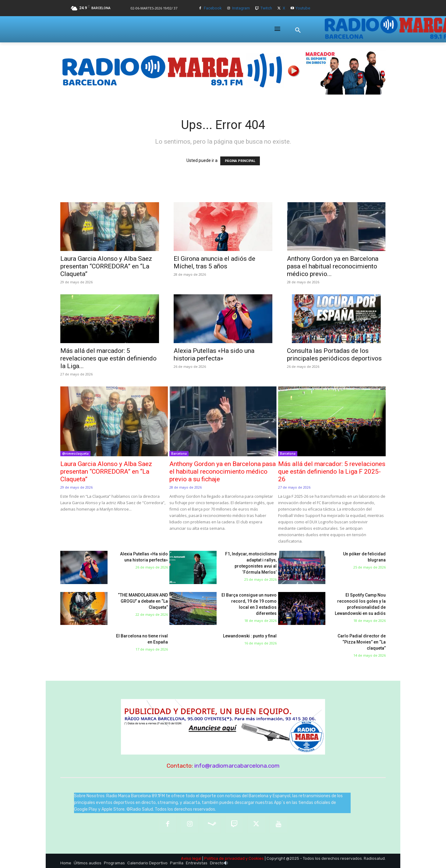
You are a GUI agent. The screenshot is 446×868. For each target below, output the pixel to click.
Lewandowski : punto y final (250, 636)
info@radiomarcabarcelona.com (237, 766)
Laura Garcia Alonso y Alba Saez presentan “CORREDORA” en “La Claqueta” (106, 266)
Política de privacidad (224, 858)
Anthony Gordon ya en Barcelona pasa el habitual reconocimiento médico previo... (333, 266)
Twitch (266, 8)
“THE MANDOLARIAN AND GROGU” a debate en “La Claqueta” (143, 601)
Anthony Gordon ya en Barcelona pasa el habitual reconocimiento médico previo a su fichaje (223, 472)
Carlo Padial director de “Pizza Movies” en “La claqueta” (362, 642)
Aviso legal (191, 858)
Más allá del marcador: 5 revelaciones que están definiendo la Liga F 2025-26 (332, 472)
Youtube (303, 8)
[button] (298, 30)
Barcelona (179, 454)
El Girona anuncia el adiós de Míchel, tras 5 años (214, 262)
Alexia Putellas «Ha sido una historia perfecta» (214, 355)
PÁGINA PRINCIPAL (240, 161)
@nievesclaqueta (75, 454)
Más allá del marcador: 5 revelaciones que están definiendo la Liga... (108, 358)
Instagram (241, 8)
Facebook (213, 8)
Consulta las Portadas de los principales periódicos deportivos (334, 355)
